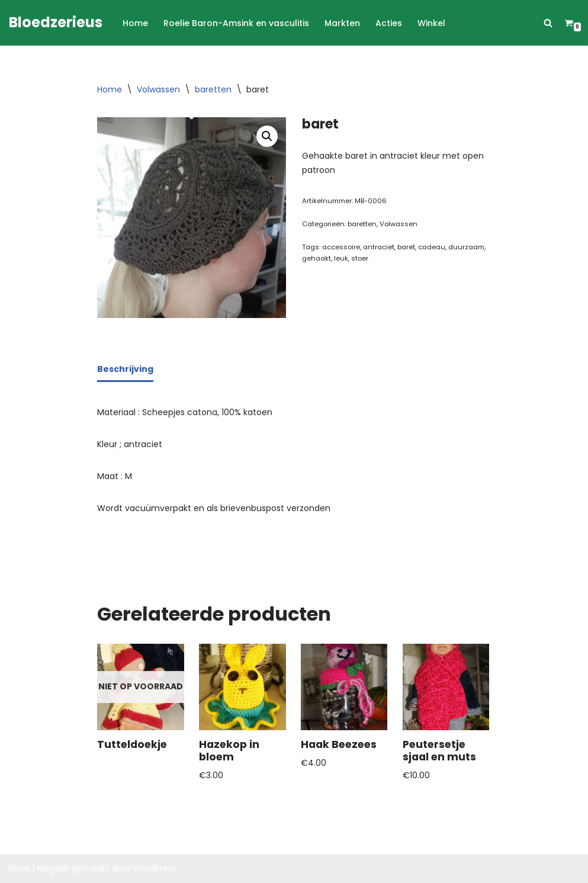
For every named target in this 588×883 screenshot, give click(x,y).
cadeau (432, 247)
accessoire (341, 247)
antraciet (379, 247)
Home (135, 23)
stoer (360, 258)
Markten (342, 23)
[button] (267, 136)
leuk (341, 258)
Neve (19, 868)
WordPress (155, 868)
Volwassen (158, 89)
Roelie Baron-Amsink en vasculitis (236, 23)
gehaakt (317, 258)
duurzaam (466, 247)
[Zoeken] (548, 23)
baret (406, 247)
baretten (213, 89)
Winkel (431, 23)
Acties (389, 23)
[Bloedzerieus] (56, 23)
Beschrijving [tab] (125, 369)
